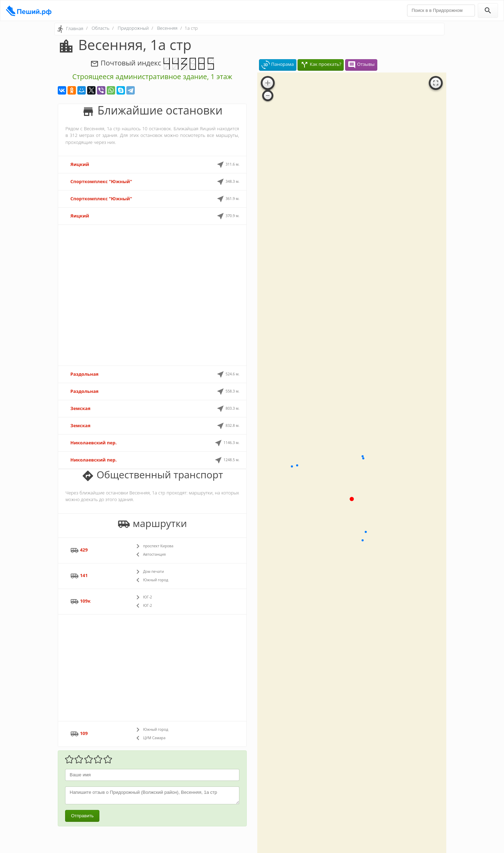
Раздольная (84, 374)
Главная (75, 28)
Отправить (82, 816)
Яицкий (80, 164)
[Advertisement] (152, 295)
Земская (80, 408)
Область (101, 28)
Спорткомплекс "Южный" (101, 181)
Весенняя (167, 28)
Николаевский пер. (93, 443)
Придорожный (133, 28)
